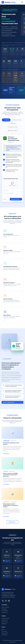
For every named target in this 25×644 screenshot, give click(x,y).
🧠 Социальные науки (12, 128)
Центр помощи (5, 633)
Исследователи (5, 611)
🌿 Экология (6, 121)
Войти (3, 629)
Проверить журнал (5, 618)
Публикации (4, 609)
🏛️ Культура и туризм (13, 132)
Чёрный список (5, 622)
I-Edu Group (4, 635)
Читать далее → (7, 454)
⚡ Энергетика (12, 125)
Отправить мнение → (16, 200)
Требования (4, 624)
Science (9, 2)
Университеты (5, 613)
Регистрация (4, 631)
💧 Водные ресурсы (17, 121)
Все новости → (12, 522)
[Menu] (22, 2)
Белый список (4, 620)
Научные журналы (5, 607)
